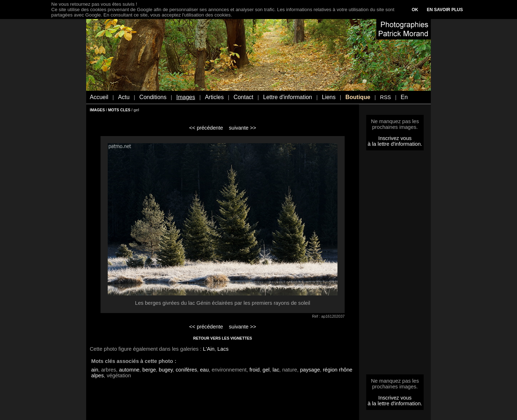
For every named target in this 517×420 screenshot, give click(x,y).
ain (95, 370)
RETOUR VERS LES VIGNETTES (223, 338)
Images (186, 97)
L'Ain (209, 349)
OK (415, 10)
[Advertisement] (395, 265)
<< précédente (206, 128)
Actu (124, 97)
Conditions (153, 97)
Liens (329, 97)
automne (129, 370)
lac (276, 370)
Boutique (358, 97)
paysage (310, 370)
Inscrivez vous (395, 138)
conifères (186, 370)
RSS (386, 97)
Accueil (99, 97)
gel (266, 370)
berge (149, 370)
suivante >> (243, 128)
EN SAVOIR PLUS (445, 10)
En (404, 97)
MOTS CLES (119, 110)
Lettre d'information (288, 97)
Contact (243, 97)
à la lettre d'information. (395, 144)
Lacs (223, 349)
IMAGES (97, 110)
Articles (214, 97)
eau (204, 370)
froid (255, 370)
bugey (166, 370)
